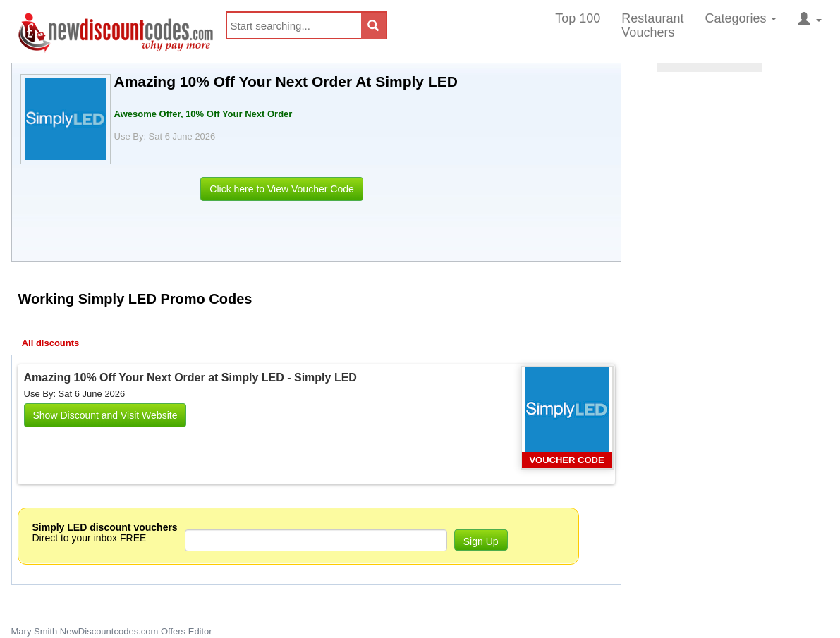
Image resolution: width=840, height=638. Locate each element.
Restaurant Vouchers (652, 25)
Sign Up (481, 541)
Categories (741, 18)
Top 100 (578, 18)
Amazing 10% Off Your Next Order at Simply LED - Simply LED (190, 378)
